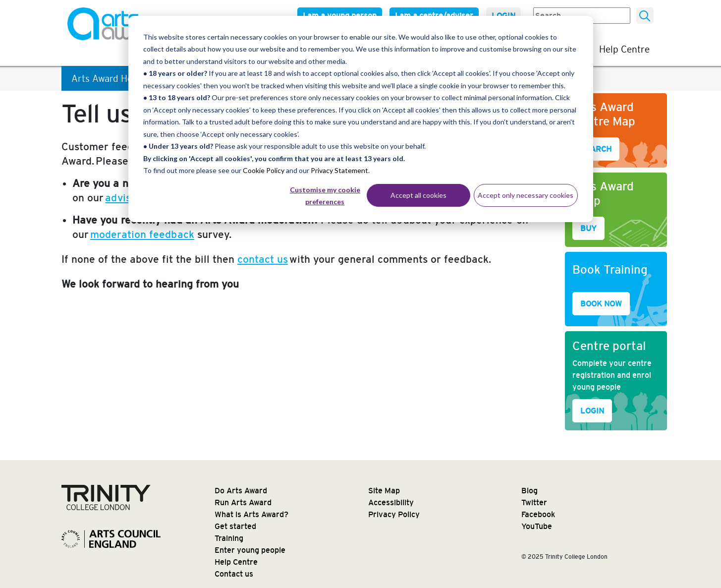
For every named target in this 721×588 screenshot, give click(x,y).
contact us (263, 259)
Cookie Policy (264, 170)
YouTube (537, 526)
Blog (529, 491)
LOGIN (592, 411)
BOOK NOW (601, 304)
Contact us (234, 574)
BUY (588, 228)
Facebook (538, 514)
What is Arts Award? (251, 514)
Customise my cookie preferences (325, 196)
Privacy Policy (394, 514)
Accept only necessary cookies (526, 195)
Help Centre (624, 49)
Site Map (384, 491)
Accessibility (391, 502)
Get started (235, 526)
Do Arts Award (241, 491)
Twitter (534, 502)
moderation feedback (142, 234)
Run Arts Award (243, 502)
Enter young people (250, 550)
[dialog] (361, 119)
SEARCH (596, 149)
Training (229, 538)
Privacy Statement (339, 170)
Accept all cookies (418, 195)
